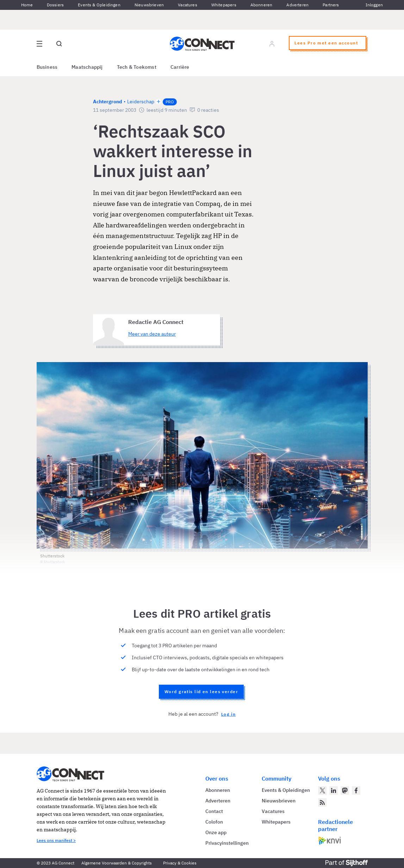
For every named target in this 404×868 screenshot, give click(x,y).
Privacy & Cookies (180, 863)
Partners (331, 5)
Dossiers (55, 5)
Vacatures (188, 5)
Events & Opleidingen (99, 5)
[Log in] (272, 44)
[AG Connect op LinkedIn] (334, 790)
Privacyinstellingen (227, 843)
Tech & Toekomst (137, 67)
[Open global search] (59, 44)
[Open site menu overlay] (39, 44)
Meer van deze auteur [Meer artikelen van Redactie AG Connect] (152, 334)
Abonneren (262, 5)
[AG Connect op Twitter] (322, 790)
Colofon (214, 822)
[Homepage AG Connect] (202, 44)
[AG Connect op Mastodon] (345, 790)
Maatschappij (87, 67)
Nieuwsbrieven (149, 5)
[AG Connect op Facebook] (356, 790)
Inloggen (374, 5)
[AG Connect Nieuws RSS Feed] (322, 802)
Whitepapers (224, 5)
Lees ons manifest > (56, 840)
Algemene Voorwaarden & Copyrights (117, 863)
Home (27, 5)
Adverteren (297, 5)
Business (47, 67)
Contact (214, 811)
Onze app (216, 832)
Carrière (180, 67)
